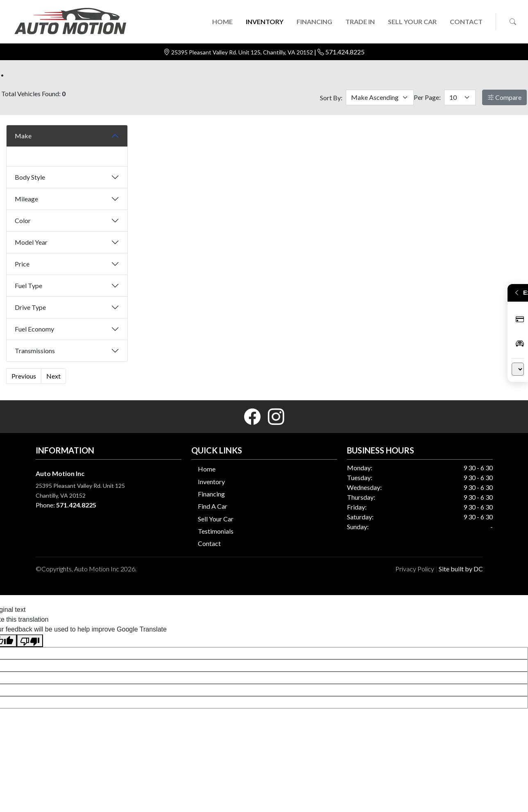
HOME (222, 21)
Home (207, 469)
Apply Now (520, 319)
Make (23, 136)
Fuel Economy (34, 329)
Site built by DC (461, 569)
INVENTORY (265, 21)
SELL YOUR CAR (412, 21)
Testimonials (216, 531)
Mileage (26, 199)
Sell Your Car (216, 519)
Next (53, 376)
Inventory (211, 482)
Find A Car (213, 506)
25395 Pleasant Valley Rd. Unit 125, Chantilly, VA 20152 (243, 52)
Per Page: (427, 97)
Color (23, 220)
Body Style (30, 177)
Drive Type (30, 307)
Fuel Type (28, 285)
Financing (211, 494)
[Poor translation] (30, 641)
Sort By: (331, 98)
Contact (209, 543)
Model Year (31, 242)
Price (22, 264)
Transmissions (35, 351)
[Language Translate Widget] (518, 369)
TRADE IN (360, 21)
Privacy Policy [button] (415, 569)
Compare (504, 97)
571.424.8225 (345, 52)
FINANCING (314, 21)
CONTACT (466, 21)
